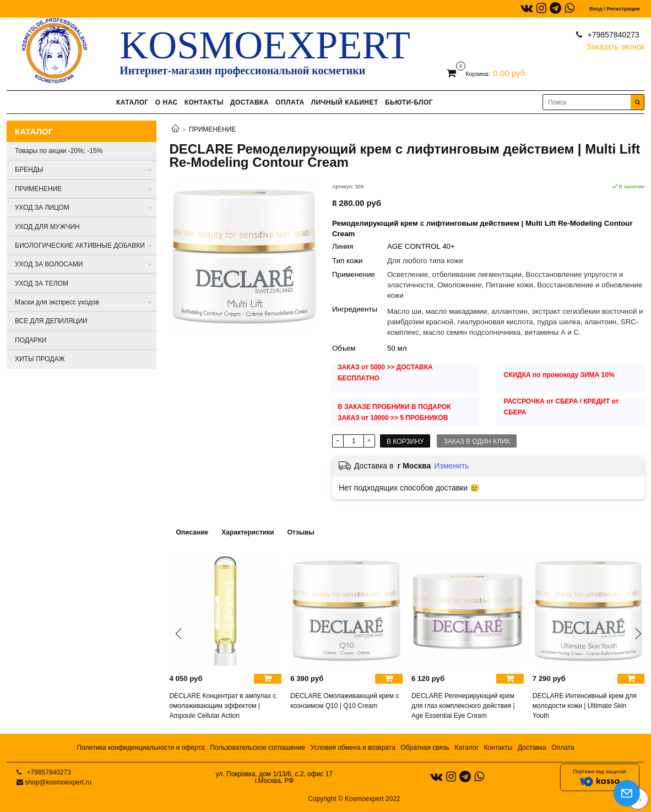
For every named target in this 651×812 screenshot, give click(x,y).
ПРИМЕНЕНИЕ (212, 129)
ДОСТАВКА (249, 102)
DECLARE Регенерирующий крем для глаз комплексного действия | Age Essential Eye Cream (463, 706)
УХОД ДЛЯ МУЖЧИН (47, 227)
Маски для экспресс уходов (57, 302)
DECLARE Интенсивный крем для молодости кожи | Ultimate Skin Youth (585, 706)
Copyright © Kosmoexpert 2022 (354, 799)
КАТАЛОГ (132, 102)
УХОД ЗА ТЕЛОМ (42, 284)
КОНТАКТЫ (204, 102)
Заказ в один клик (476, 442)
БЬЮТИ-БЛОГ (409, 102)
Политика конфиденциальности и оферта (141, 748)
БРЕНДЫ (29, 170)
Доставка (532, 748)
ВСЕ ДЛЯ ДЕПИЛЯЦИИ (51, 321)
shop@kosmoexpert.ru (58, 782)
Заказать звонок (615, 44)
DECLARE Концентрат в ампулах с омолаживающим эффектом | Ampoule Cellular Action (223, 706)
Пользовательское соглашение (257, 748)
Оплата (563, 748)
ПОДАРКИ (31, 340)
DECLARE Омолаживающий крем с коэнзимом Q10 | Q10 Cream (345, 701)
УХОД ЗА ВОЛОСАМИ (49, 264)
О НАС (167, 102)
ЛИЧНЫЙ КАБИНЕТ (345, 102)
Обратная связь (425, 748)
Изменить (451, 466)
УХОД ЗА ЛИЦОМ (42, 208)
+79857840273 (612, 35)
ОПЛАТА (290, 102)
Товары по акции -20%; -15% (59, 151)
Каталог (466, 748)
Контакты (498, 748)
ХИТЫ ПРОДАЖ (40, 359)
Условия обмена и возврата (353, 748)
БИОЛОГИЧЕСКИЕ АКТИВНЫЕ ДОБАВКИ (80, 246)
